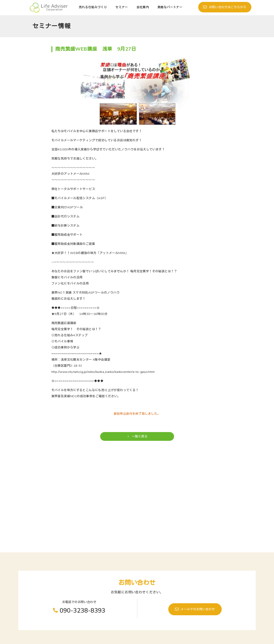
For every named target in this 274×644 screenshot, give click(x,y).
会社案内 (143, 7)
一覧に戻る (138, 436)
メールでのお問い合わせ (198, 609)
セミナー (122, 7)
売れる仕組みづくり (93, 7)
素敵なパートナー (170, 7)
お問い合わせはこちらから (228, 7)
